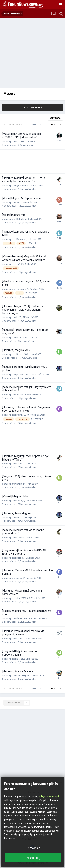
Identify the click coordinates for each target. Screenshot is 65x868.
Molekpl (21, 538)
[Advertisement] (32, 52)
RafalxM (21, 558)
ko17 (19, 317)
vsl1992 (20, 264)
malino (20, 659)
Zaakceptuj (33, 858)
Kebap (20, 354)
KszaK (20, 464)
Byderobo (21, 239)
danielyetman (23, 618)
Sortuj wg (55, 118)
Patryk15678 (23, 415)
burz (19, 337)
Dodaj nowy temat (33, 108)
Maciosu (21, 141)
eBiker (19, 395)
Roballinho (22, 219)
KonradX (21, 484)
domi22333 (22, 598)
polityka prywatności (49, 797)
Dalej (53, 124)
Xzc (18, 202)
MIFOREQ (21, 676)
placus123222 (23, 374)
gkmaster (21, 186)
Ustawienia (33, 848)
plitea (19, 578)
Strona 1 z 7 (36, 124)
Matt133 (21, 639)
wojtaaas (21, 289)
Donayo (20, 501)
